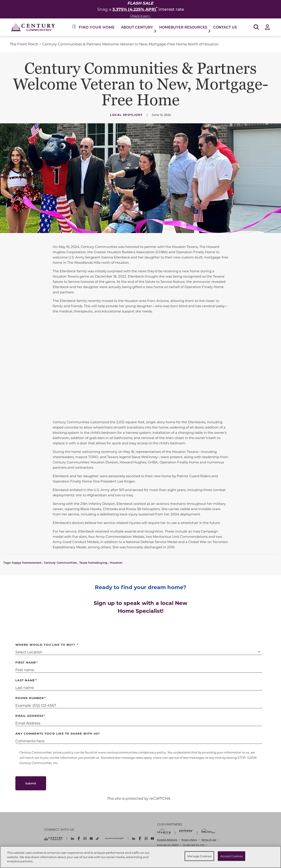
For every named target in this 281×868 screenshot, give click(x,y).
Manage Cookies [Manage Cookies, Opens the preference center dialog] (199, 856)
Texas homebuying (93, 562)
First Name (26, 662)
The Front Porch (24, 44)
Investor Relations (167, 840)
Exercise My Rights (168, 845)
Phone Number (30, 698)
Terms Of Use (209, 840)
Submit (31, 783)
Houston (116, 562)
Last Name (25, 680)
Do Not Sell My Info (194, 845)
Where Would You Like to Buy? (46, 645)
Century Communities (60, 562)
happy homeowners (27, 562)
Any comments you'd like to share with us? (58, 733)
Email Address (29, 716)
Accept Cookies (231, 856)
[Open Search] (256, 27)
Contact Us (225, 27)
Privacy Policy (189, 840)
